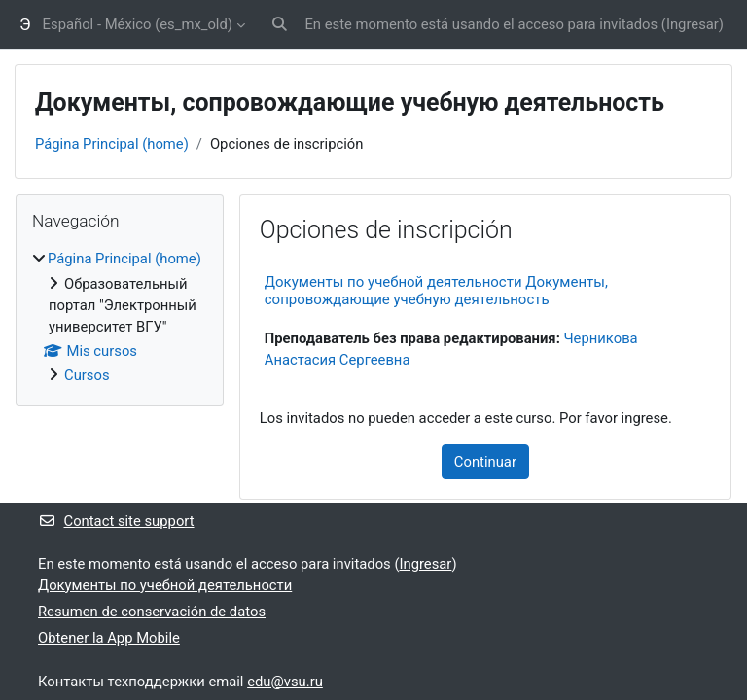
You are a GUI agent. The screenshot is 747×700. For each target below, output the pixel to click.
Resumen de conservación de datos (152, 612)
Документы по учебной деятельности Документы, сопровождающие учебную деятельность (436, 291)
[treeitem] (120, 317)
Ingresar (693, 24)
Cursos (87, 375)
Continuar (485, 462)
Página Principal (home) (112, 144)
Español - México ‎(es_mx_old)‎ (138, 24)
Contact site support (116, 521)
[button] (280, 24)
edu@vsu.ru (285, 682)
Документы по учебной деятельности (165, 585)
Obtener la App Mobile (109, 638)
